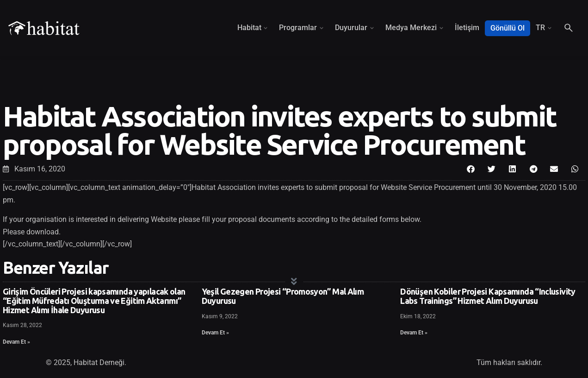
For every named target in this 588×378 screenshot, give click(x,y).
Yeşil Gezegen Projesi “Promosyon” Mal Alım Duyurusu (283, 296)
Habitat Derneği (99, 362)
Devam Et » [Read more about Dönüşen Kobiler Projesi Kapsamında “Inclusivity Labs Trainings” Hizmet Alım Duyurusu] (414, 333)
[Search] (569, 28)
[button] (471, 169)
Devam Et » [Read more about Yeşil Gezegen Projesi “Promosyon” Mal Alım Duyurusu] (215, 333)
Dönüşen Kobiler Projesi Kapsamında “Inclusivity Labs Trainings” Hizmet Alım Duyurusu (488, 296)
